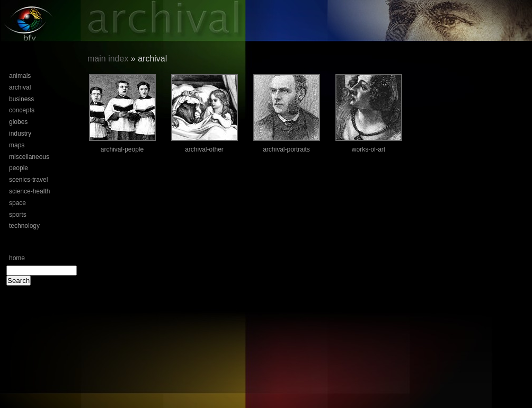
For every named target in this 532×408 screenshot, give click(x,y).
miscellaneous (29, 157)
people (19, 168)
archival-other (204, 149)
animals (20, 76)
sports (18, 215)
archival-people (122, 149)
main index (108, 59)
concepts (22, 110)
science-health (29, 191)
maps (17, 145)
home (17, 258)
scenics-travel (28, 180)
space (17, 203)
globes (18, 122)
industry (20, 134)
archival (20, 87)
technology (24, 226)
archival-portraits (286, 149)
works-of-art (369, 149)
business (21, 99)
